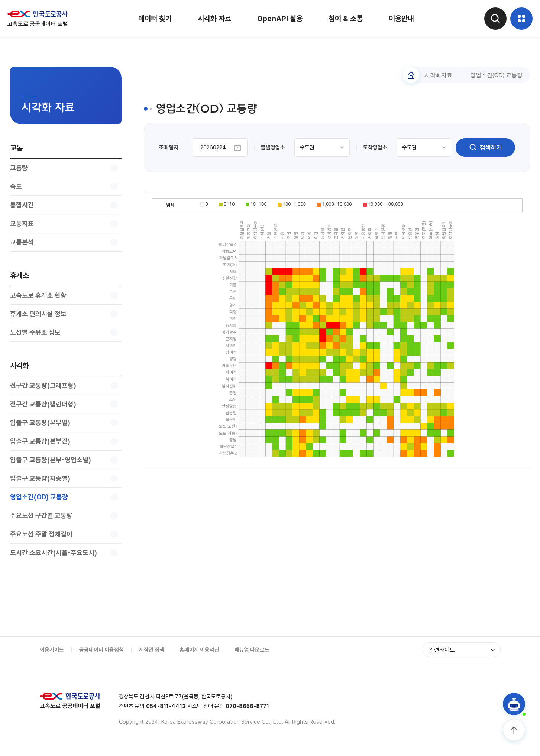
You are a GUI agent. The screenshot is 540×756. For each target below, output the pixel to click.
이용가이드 (52, 650)
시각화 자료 (214, 19)
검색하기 (485, 147)
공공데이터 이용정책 (101, 650)
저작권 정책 (152, 650)
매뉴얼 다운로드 (252, 650)
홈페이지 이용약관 (199, 650)
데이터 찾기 (155, 19)
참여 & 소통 (346, 19)
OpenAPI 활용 (280, 19)
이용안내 (401, 19)
